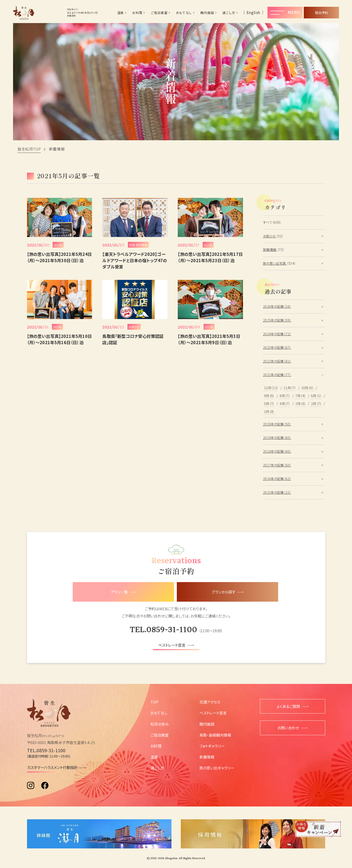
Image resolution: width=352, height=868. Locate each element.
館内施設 (207, 13)
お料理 (137, 13)
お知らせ (270, 236)
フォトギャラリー (212, 746)
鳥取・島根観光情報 (215, 735)
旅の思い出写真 (275, 263)
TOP (154, 702)
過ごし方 (229, 13)
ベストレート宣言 (213, 713)
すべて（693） (272, 222)
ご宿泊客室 (159, 13)
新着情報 (207, 757)
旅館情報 (270, 250)
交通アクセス (210, 702)
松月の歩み (160, 724)
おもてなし (184, 13)
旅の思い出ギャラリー (217, 768)
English (253, 12)
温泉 (121, 13)
